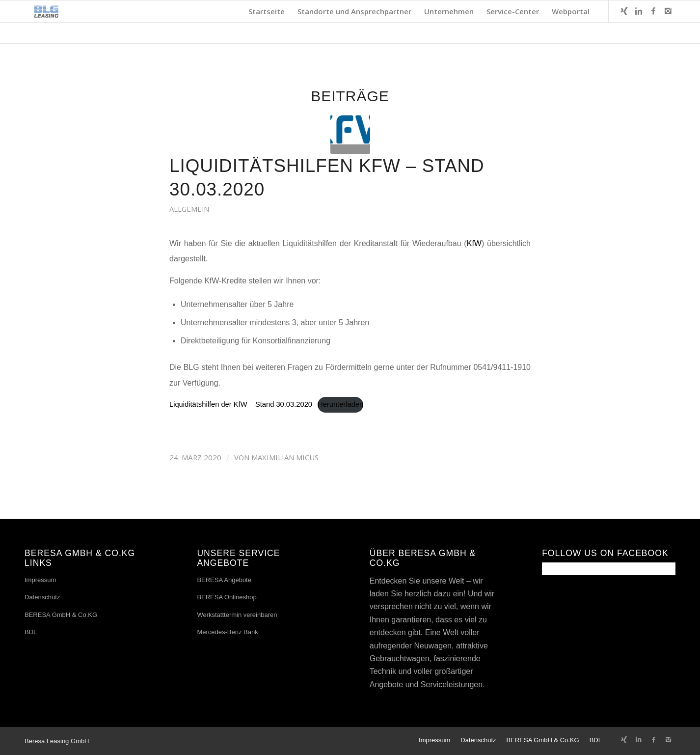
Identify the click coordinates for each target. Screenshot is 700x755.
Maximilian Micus (285, 457)
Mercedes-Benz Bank (227, 632)
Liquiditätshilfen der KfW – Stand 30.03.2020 (241, 404)
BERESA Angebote (224, 580)
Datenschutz (42, 597)
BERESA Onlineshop (227, 597)
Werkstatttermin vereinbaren (237, 615)
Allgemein (189, 209)
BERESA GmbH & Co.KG (61, 615)
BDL (31, 632)
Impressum (40, 580)
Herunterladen (340, 404)
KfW (474, 243)
